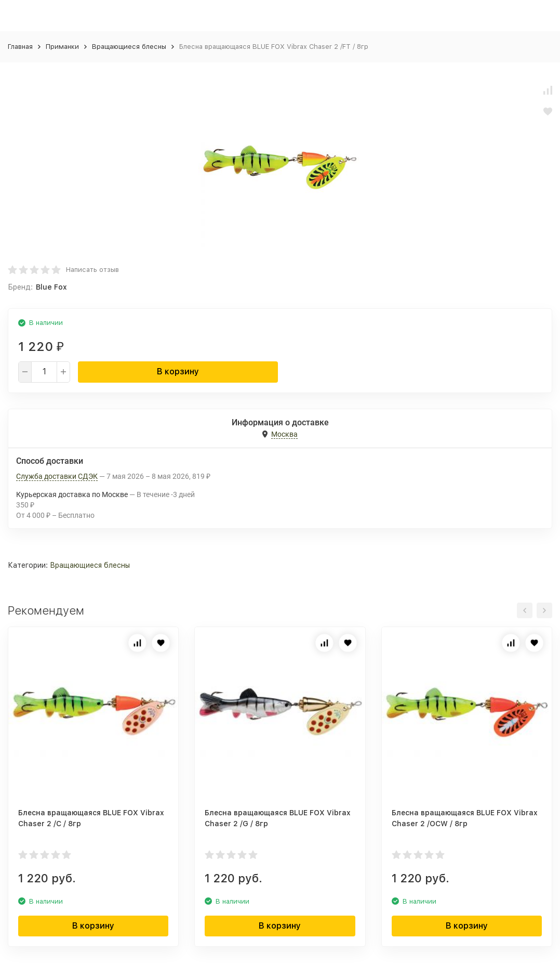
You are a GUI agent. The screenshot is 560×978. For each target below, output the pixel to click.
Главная (20, 47)
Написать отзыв (92, 270)
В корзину (178, 371)
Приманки (62, 47)
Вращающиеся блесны (129, 47)
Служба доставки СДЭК (57, 476)
